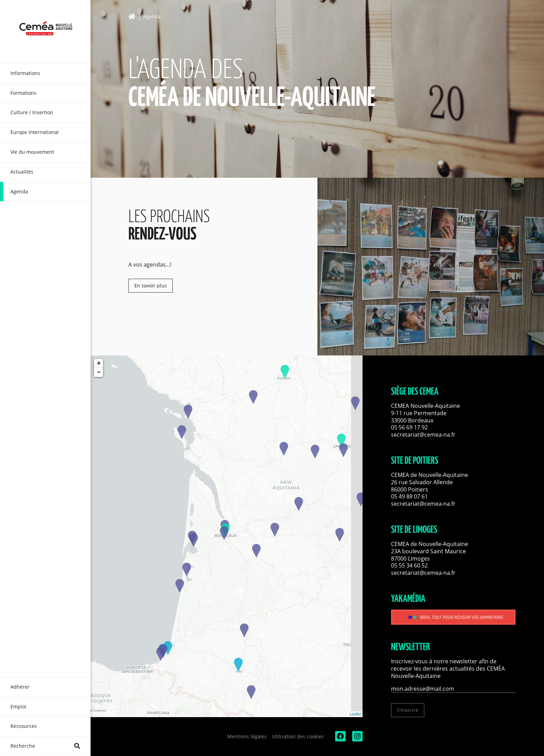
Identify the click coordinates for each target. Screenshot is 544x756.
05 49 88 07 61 (409, 496)
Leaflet (355, 714)
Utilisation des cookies (298, 736)
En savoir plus (151, 285)
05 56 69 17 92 (409, 427)
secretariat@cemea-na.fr (423, 435)
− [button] (99, 372)
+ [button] (99, 363)
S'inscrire (408, 710)
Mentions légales (247, 736)
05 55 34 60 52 (409, 565)
